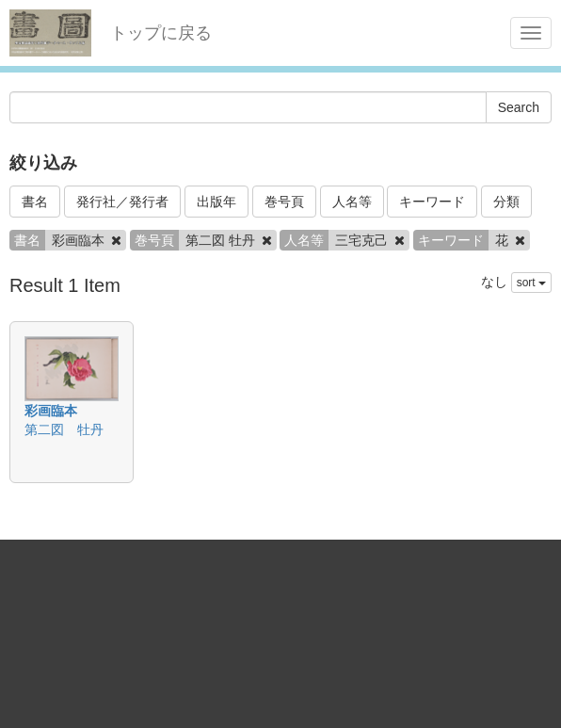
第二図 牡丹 (64, 429)
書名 (35, 202)
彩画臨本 (51, 411)
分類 (506, 202)
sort (531, 283)
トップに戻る (161, 33)
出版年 (216, 202)
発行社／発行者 (122, 202)
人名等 (352, 202)
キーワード (432, 202)
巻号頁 (284, 202)
